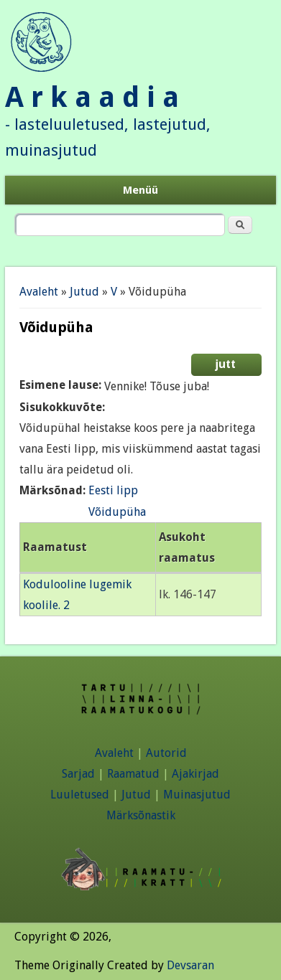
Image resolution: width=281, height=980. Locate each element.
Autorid (166, 753)
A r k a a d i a (92, 97)
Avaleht (39, 292)
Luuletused (80, 795)
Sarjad (78, 774)
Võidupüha (117, 512)
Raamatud (133, 774)
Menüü (140, 190)
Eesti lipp (113, 490)
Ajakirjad (195, 774)
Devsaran (190, 965)
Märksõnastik (141, 815)
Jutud (84, 292)
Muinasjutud (197, 795)
